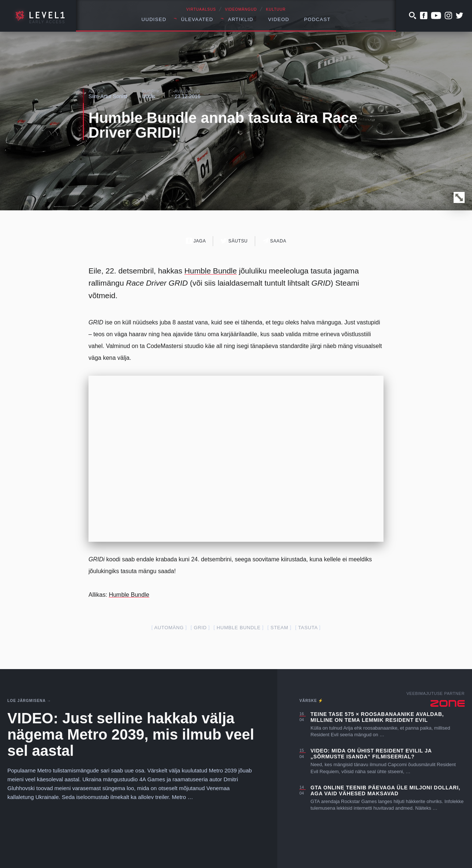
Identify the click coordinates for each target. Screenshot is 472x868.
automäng (169, 628)
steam (280, 628)
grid (200, 628)
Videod (279, 19)
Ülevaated (197, 19)
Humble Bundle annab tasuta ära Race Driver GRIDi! (223, 125)
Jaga (196, 241)
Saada (275, 241)
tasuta (308, 628)
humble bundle (239, 628)
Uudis (149, 96)
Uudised (154, 19)
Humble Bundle (211, 271)
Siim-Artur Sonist (108, 96)
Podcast (317, 19)
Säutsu (234, 241)
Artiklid (241, 19)
